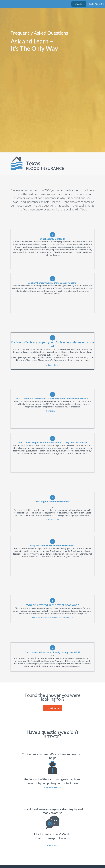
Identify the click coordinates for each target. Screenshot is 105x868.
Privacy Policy (54, 854)
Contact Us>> (52, 346)
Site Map (69, 854)
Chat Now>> (53, 781)
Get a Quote (53, 644)
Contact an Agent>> (52, 723)
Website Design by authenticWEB (68, 848)
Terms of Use (37, 854)
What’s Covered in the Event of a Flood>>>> (52, 553)
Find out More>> (52, 300)
